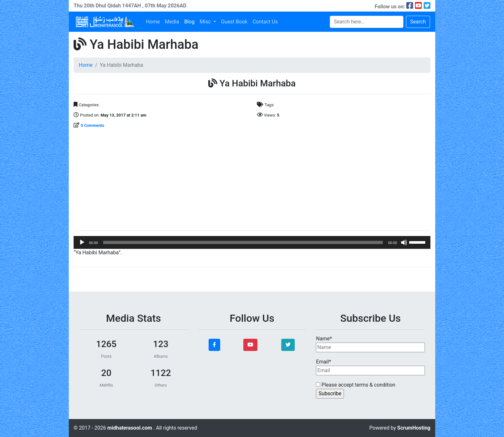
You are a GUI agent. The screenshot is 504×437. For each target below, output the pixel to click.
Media (172, 22)
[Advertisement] (252, 180)
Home (153, 22)
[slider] (243, 242)
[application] (252, 242)
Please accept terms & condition (356, 385)
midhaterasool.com (130, 428)
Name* (370, 344)
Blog (189, 22)
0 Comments (92, 125)
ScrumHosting (414, 428)
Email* (370, 367)
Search (418, 22)
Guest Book (234, 22)
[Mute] (404, 242)
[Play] (82, 242)
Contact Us (265, 22)
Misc (206, 22)
